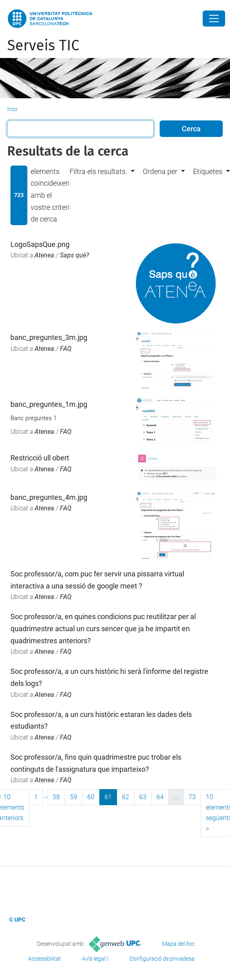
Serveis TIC (43, 46)
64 (160, 797)
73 (192, 797)
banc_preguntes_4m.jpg (49, 497)
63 (143, 797)
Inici (12, 109)
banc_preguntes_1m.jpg (49, 404)
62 (125, 797)
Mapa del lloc (178, 944)
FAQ (66, 349)
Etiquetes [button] (208, 171)
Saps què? (74, 255)
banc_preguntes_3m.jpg (49, 337)
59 (74, 797)
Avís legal (94, 959)
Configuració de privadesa (162, 959)
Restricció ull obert (40, 458)
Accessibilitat (45, 959)
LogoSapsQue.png (40, 244)
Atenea (44, 255)
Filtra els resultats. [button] (98, 171)
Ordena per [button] (160, 171)
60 (91, 797)
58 (56, 797)
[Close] (214, 19)
